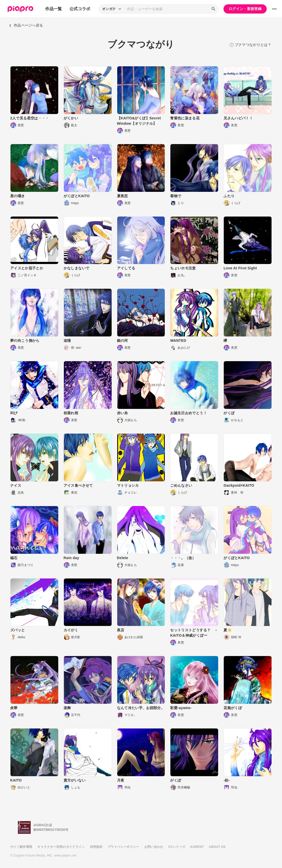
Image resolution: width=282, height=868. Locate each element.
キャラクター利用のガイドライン (61, 847)
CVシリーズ (177, 847)
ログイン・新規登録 (245, 9)
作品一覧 (54, 9)
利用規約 (96, 847)
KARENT (197, 847)
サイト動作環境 (21, 847)
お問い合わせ (154, 847)
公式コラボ (80, 9)
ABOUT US (217, 847)
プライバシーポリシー (123, 847)
